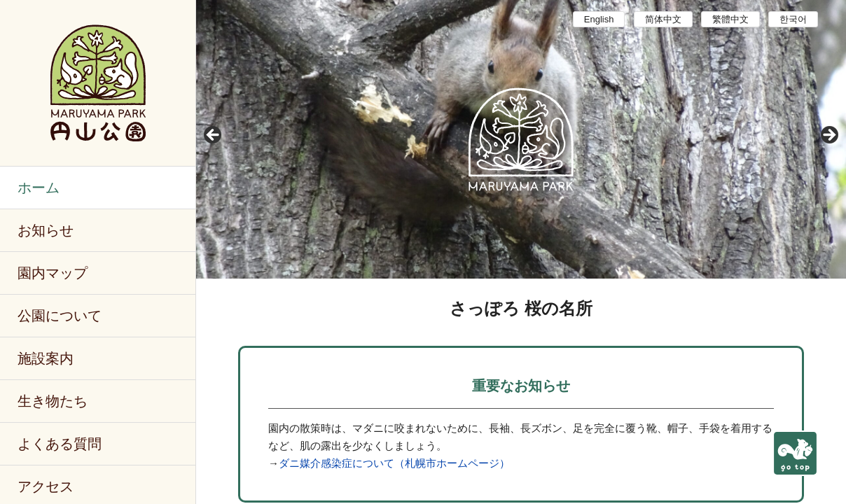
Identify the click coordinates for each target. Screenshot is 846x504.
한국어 (793, 19)
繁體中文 (730, 19)
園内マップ (53, 273)
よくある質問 (60, 444)
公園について (60, 316)
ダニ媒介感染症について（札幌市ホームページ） (394, 463)
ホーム (39, 188)
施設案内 (46, 358)
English (599, 19)
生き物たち (53, 401)
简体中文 (663, 19)
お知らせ (46, 230)
